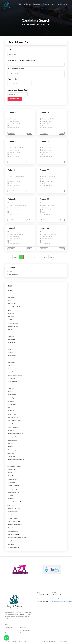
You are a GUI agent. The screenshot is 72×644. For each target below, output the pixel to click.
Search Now (15, 99)
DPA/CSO (11, 515)
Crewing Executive (13, 492)
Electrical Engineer (13, 450)
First (9, 257)
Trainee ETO (11, 447)
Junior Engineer (12, 382)
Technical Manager (13, 547)
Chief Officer (11, 343)
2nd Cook (10, 330)
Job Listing (23, 627)
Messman (10, 352)
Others (10, 385)
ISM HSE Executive (13, 486)
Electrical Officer (13, 417)
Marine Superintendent (14, 528)
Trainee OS (12, 112)
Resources (46, 4)
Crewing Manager (13, 489)
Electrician (11, 443)
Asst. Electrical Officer (14, 421)
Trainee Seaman (12, 440)
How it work (8, 627)
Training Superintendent (15, 525)
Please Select (12, 482)
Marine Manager (13, 512)
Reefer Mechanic (13, 427)
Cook (9, 300)
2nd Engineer (12, 304)
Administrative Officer (14, 466)
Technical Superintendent (15, 502)
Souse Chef (11, 453)
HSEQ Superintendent (14, 521)
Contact (29, 133)
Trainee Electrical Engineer (16, 460)
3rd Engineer (11, 339)
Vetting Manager (13, 531)
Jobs (19, 4)
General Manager (13, 518)
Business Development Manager (17, 538)
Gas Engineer (12, 456)
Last (52, 257)
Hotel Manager (12, 469)
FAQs (6, 633)
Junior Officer (12, 414)
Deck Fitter (11, 388)
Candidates (27, 4)
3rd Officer (11, 317)
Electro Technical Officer (15, 375)
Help (6, 630)
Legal (54, 4)
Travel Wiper (11, 398)
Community (37, 4)
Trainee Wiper (12, 424)
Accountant (11, 505)
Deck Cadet (11, 336)
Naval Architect (12, 479)
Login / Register (63, 4)
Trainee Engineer (13, 326)
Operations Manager (14, 534)
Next (45, 257)
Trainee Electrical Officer (15, 434)
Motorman (11, 365)
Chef (9, 408)
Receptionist (11, 541)
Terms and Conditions (50, 641)
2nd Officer (11, 320)
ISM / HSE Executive (14, 508)
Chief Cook (11, 313)
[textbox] (17, 74)
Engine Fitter (12, 372)
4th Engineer (11, 297)
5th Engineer (11, 362)
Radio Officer (12, 378)
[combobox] (36, 74)
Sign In (22, 624)
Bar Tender (11, 401)
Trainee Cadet (12, 356)
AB (8, 369)
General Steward (13, 323)
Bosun (9, 349)
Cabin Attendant (12, 404)
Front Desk (11, 544)
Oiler (9, 333)
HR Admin (10, 495)
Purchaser (11, 499)
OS (8, 294)
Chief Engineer (12, 411)
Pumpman (10, 463)
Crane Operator (12, 437)
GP (8, 359)
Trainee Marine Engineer (15, 307)
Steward (10, 391)
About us (7, 624)
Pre (16, 257)
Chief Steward (12, 395)
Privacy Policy (63, 641)
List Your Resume (25, 630)
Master (10, 291)
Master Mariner (12, 476)
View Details (11, 133)
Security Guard (12, 430)
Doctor (10, 473)
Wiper (9, 310)
